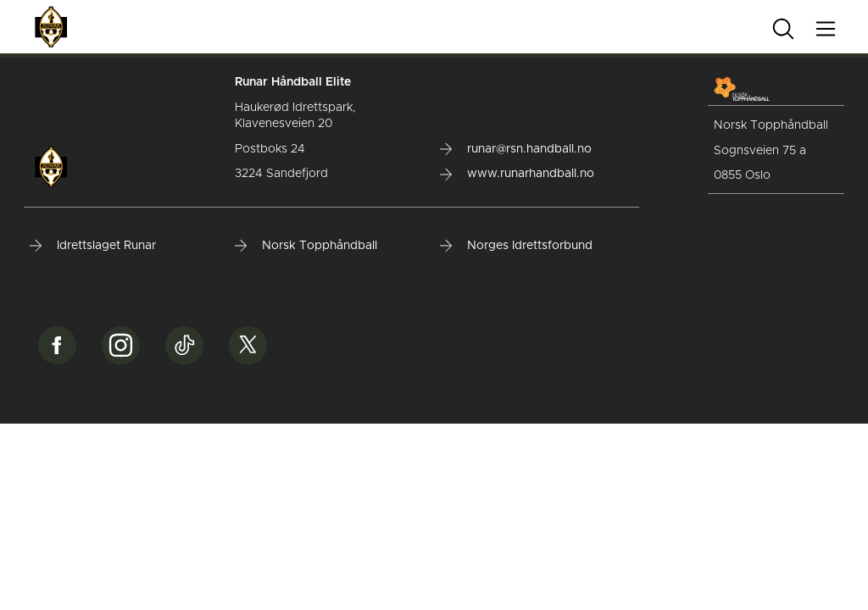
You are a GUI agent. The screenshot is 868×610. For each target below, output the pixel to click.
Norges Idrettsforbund (516, 246)
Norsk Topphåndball (306, 246)
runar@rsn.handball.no (516, 149)
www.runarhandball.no (517, 174)
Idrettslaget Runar (93, 246)
